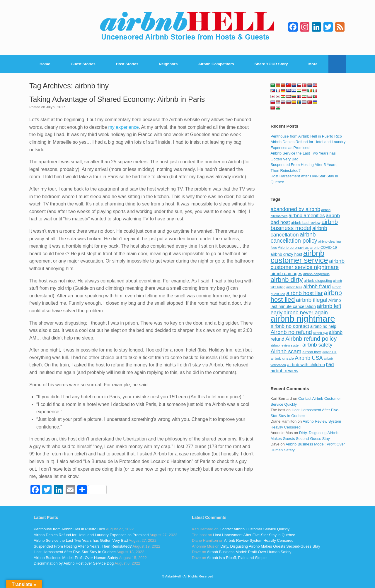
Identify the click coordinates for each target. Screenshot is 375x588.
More (313, 64)
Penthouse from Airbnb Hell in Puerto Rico (306, 136)
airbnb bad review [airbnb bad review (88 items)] (306, 223)
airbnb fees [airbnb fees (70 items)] (294, 287)
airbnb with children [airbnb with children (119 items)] (306, 365)
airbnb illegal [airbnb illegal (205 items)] (312, 300)
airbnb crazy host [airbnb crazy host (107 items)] (286, 254)
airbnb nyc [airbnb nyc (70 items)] (320, 333)
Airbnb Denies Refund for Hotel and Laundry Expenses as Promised (91, 535)
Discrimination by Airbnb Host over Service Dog (74, 563)
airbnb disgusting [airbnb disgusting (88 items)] (318, 281)
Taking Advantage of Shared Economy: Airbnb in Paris (117, 99)
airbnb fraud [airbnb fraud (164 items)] (317, 287)
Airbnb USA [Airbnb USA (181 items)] (309, 358)
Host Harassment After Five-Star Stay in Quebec (75, 552)
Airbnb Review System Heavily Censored (259, 540)
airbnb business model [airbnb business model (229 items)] (304, 225)
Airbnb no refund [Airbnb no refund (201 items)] (291, 332)
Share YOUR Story (271, 64)
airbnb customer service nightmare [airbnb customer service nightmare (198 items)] (307, 264)
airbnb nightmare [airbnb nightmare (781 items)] (303, 319)
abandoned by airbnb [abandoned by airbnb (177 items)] (295, 209)
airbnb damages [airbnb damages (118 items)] (286, 274)
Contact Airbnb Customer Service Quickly (255, 529)
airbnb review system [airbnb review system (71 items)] (286, 345)
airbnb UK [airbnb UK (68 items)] (330, 352)
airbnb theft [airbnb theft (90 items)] (312, 352)
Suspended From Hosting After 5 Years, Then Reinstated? (83, 546)
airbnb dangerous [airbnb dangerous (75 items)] (316, 274)
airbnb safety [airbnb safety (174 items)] (317, 345)
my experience (123, 127)
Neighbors (168, 64)
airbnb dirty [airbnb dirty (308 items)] (287, 280)
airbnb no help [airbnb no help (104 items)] (323, 326)
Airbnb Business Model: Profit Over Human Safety (76, 558)
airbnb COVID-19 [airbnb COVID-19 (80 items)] (323, 248)
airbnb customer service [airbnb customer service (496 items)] (299, 257)
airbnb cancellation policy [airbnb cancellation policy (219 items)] (294, 238)
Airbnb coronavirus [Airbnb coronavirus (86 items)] (293, 248)
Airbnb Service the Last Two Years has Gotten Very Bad (81, 540)
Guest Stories (83, 64)
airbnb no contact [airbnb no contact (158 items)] (290, 326)
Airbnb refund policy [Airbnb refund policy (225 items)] (311, 339)
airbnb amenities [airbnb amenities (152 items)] (307, 216)
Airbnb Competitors (216, 64)
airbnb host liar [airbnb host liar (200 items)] (304, 293)
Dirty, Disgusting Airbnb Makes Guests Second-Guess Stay (270, 546)
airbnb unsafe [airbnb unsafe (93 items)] (282, 358)
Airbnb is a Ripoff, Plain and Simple (237, 558)
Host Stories (127, 64)
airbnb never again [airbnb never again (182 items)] (306, 312)
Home (45, 64)
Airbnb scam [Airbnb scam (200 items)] (286, 351)
